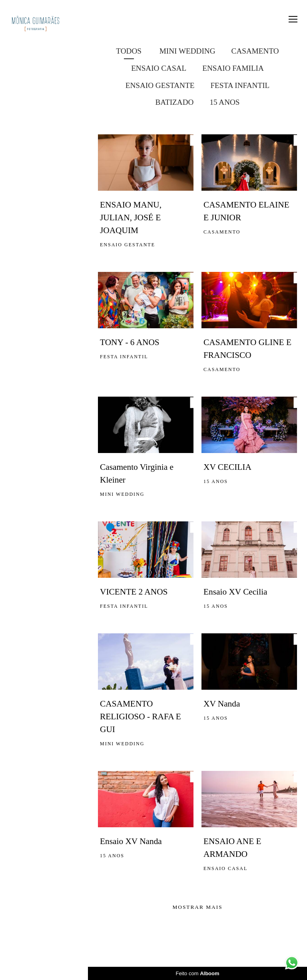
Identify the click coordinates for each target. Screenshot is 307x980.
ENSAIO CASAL (159, 68)
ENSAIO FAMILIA (233, 68)
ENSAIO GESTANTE (160, 85)
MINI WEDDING (187, 51)
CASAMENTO (255, 51)
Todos (129, 51)
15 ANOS (224, 102)
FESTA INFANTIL (240, 85)
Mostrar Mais (197, 907)
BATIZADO (174, 102)
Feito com (197, 973)
